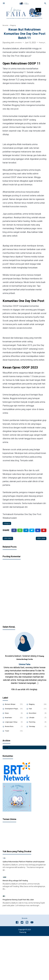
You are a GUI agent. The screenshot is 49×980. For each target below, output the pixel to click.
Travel (8, 734)
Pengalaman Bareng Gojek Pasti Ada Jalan (22, 944)
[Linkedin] (38, 532)
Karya (8, 716)
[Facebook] (14, 532)
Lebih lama (40, 541)
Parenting (34, 725)
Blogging (9, 524)
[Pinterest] (44, 532)
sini (19, 693)
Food (32, 712)
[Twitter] (20, 532)
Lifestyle (33, 721)
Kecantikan (34, 716)
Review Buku (11, 730)
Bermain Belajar (12, 707)
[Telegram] (26, 532)
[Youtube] (32, 967)
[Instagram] (27, 967)
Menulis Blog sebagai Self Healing (18, 912)
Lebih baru (9, 541)
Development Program (12, 712)
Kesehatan (10, 721)
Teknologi (34, 730)
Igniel (28, 976)
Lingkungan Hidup (13, 725)
